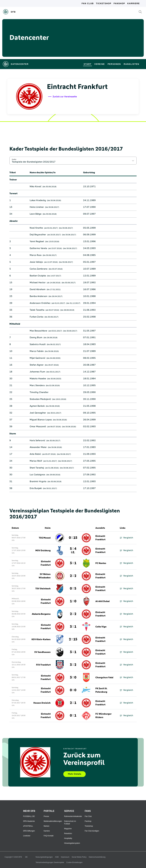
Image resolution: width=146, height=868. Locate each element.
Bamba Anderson (38, 296)
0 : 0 (73, 690)
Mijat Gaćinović (37, 358)
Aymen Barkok (37, 406)
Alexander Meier (38, 447)
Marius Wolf (36, 461)
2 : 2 (73, 576)
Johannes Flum (37, 372)
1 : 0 (73, 601)
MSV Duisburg (43, 551)
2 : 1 (73, 703)
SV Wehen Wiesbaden (45, 576)
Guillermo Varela (38, 248)
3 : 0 (73, 678)
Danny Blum (36, 337)
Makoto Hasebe (38, 379)
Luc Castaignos (37, 475)
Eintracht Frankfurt (100, 538)
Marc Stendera (37, 385)
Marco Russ (36, 255)
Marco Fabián (37, 351)
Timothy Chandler (39, 392)
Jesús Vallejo (36, 262)
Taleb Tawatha (37, 310)
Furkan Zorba (36, 317)
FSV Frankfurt (43, 665)
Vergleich (126, 538)
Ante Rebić (35, 454)
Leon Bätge (36, 214)
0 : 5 (73, 589)
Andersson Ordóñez (40, 303)
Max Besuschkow (38, 331)
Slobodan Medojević (40, 399)
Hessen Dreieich (42, 703)
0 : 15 (73, 538)
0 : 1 (73, 716)
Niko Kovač (36, 186)
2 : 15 (73, 639)
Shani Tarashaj (37, 468)
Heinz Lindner (37, 207)
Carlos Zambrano (39, 269)
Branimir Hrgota (38, 481)
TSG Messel (45, 538)
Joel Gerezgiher (38, 413)
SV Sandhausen (42, 652)
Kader (14, 159)
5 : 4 (73, 550)
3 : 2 (73, 665)
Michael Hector (38, 283)
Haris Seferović (37, 440)
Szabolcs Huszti (38, 344)
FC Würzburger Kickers (103, 716)
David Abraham (38, 289)
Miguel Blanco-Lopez (41, 420)
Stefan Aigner (37, 365)
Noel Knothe (36, 228)
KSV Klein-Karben (41, 639)
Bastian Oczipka (38, 276)
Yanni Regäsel (37, 241)
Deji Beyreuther (38, 235)
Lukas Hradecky (38, 200)
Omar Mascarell (38, 427)
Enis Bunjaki (36, 488)
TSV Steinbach (43, 589)
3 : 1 (73, 563)
